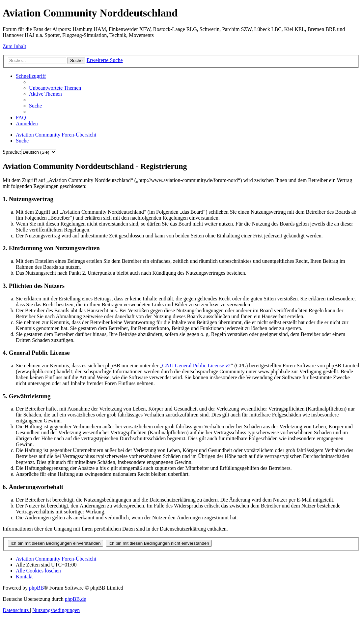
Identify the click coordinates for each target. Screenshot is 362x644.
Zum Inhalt (14, 46)
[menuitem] (55, 88)
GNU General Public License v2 (196, 366)
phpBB (36, 588)
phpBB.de (75, 599)
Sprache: (12, 152)
